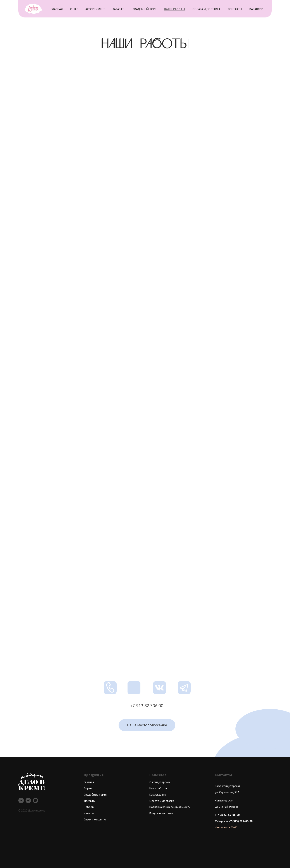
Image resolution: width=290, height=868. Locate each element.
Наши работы (158, 788)
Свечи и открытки (95, 819)
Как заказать (158, 795)
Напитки (89, 813)
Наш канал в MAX (226, 827)
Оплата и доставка (162, 801)
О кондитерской (160, 782)
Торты (88, 788)
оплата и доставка (206, 9)
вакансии (256, 9)
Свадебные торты (96, 795)
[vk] (21, 800)
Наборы (89, 807)
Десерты (90, 801)
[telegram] (28, 800)
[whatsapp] (35, 800)
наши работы (174, 9)
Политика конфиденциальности (170, 807)
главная (57, 9)
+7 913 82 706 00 (147, 706)
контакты (235, 9)
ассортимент (95, 9)
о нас (74, 9)
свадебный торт (145, 9)
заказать (119, 9)
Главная (89, 782)
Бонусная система (161, 813)
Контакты (224, 775)
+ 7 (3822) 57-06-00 (227, 815)
